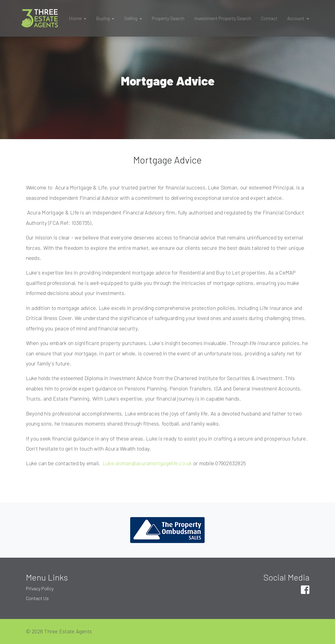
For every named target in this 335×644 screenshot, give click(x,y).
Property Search (168, 18)
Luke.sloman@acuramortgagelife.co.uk (147, 463)
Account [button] (296, 18)
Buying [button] (103, 18)
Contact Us (37, 598)
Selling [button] (131, 18)
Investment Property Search (223, 18)
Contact (269, 18)
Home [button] (76, 18)
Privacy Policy (40, 588)
